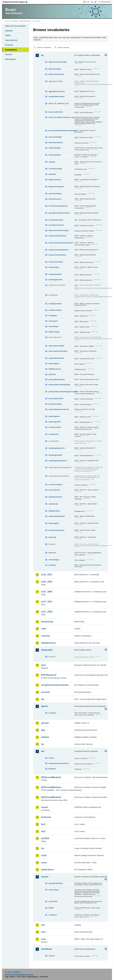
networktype (53, 326)
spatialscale (53, 504)
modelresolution (55, 310)
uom (43, 932)
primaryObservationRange (59, 385)
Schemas (9, 45)
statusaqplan (54, 523)
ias (43, 744)
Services (9, 54)
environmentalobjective (58, 206)
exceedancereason (56, 225)
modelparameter (55, 304)
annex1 (51, 758)
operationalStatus (56, 883)
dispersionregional (56, 187)
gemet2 (45, 723)
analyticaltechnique (56, 96)
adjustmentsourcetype (58, 62)
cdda (44, 629)
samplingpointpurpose (58, 461)
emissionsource (55, 199)
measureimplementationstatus (61, 243)
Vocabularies (11, 50)
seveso (45, 877)
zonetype (52, 565)
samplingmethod (55, 455)
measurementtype (56, 262)
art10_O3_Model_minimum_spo (61, 117)
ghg (43, 730)
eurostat (45, 692)
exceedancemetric (56, 220)
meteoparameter (55, 274)
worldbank (46, 949)
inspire (45, 807)
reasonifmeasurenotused (59, 409)
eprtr (43, 665)
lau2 (43, 831)
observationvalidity (56, 346)
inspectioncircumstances (59, 763)
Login (88, 2)
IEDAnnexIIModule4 (51, 797)
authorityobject (55, 148)
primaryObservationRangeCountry (61, 392)
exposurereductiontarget (59, 230)
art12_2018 (47, 582)
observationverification (58, 351)
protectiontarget (55, 404)
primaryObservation (57, 379)
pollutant (52, 374)
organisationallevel (56, 358)
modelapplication (55, 280)
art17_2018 (47, 612)
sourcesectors (54, 490)
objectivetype (54, 332)
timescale (52, 537)
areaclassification (56, 112)
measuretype (54, 267)
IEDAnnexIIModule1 (51, 777)
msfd (44, 855)
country (52, 956)
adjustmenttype (55, 69)
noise (44, 863)
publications (47, 870)
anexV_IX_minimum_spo (59, 103)
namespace (53, 321)
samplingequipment (57, 448)
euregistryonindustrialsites (55, 685)
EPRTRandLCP (49, 675)
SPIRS (51, 908)
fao (43, 699)
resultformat (53, 434)
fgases (44, 706)
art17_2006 (47, 592)
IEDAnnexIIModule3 (51, 787)
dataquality (47, 650)
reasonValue (53, 890)
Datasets (9, 31)
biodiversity (47, 622)
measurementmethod (57, 255)
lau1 (43, 824)
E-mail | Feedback (13, 972)
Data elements (11, 40)
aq (42, 55)
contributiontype (55, 169)
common (46, 636)
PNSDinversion (55, 369)
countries (52, 713)
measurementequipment (58, 250)
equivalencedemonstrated (59, 213)
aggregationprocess (57, 91)
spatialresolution (55, 497)
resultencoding (55, 427)
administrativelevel (56, 74)
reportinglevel (54, 416)
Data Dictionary (25, 21)
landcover (46, 817)
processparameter (56, 398)
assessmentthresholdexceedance (61, 130)
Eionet (16, 21)
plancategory (54, 363)
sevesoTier (53, 901)
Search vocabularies (44, 47)
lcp (43, 848)
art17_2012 (47, 602)
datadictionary (48, 643)
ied (43, 751)
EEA (16, 2)
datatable (52, 174)
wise (43, 939)
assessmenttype (55, 137)
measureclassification (57, 236)
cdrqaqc (52, 162)
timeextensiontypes (56, 530)
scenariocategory (56, 484)
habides (45, 737)
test (43, 925)
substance (53, 915)
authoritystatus (55, 155)
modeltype (53, 315)
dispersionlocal (55, 180)
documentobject (55, 194)
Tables (8, 35)
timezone (52, 553)
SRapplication (54, 511)
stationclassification (57, 516)
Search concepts (63, 47)
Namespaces (11, 59)
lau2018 (45, 838)
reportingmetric (55, 422)
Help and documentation (15, 26)
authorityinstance (56, 142)
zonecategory (54, 560)
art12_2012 (47, 575)
